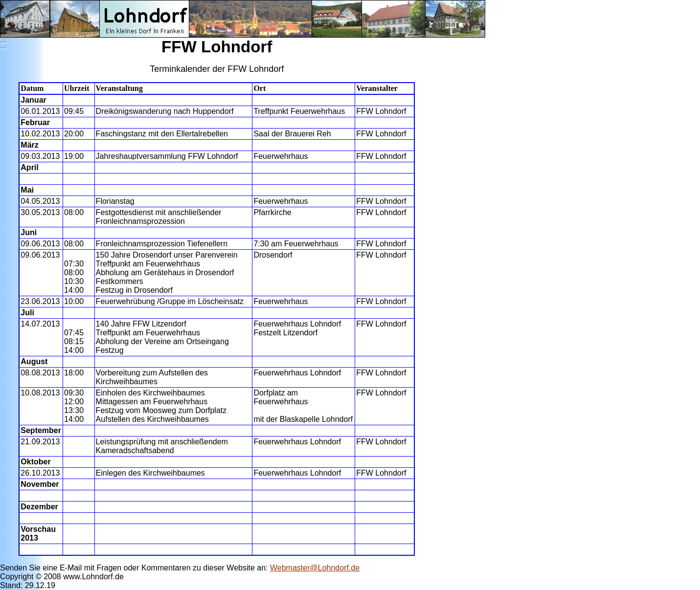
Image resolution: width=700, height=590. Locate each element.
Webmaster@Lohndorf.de (315, 568)
